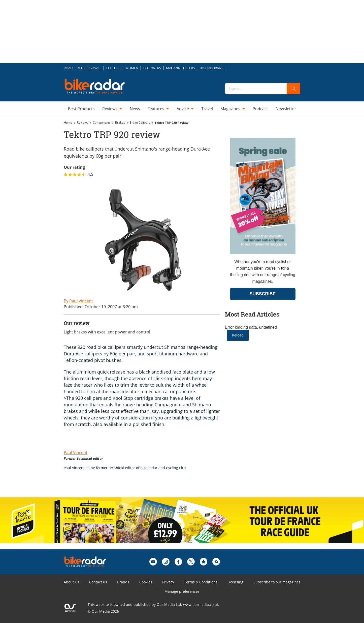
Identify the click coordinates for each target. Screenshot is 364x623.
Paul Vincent (76, 452)
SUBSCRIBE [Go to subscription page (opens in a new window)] (263, 294)
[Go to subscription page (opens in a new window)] (263, 253)
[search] (293, 89)
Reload (238, 335)
